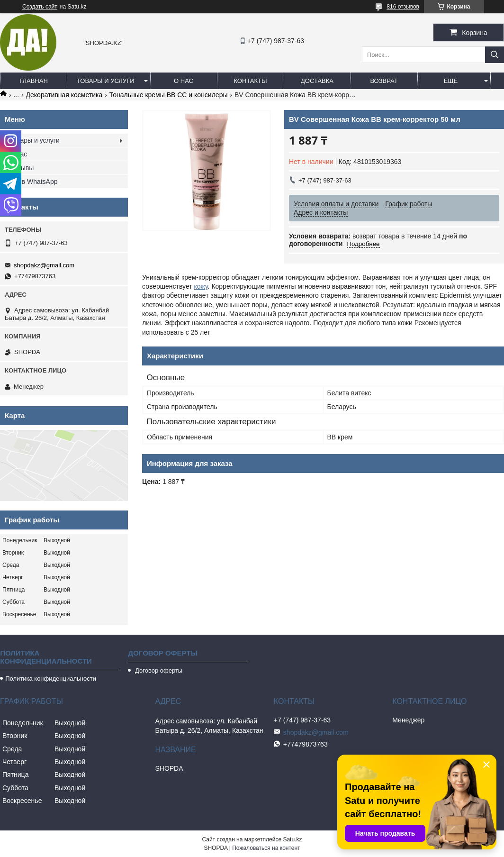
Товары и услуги (106, 81)
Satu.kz (292, 839)
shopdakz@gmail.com (44, 265)
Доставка (317, 81)
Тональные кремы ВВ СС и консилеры (169, 95)
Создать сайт (40, 7)
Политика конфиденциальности (51, 679)
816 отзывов (403, 7)
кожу (201, 286)
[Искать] (495, 55)
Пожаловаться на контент (266, 848)
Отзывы (22, 168)
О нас (184, 81)
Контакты (250, 81)
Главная (34, 81)
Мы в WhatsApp (34, 182)
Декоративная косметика (64, 95)
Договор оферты (158, 670)
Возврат (384, 81)
